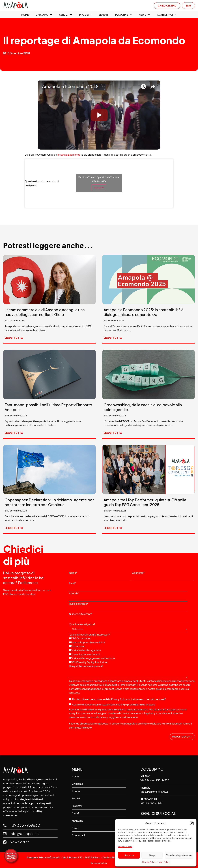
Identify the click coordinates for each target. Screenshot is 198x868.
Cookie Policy (149, 862)
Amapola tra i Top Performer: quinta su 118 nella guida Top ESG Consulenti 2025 (145, 502)
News (144, 15)
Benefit (103, 15)
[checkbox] (131, 650)
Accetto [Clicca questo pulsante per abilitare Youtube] (99, 187)
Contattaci (167, 15)
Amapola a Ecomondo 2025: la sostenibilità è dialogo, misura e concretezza (144, 312)
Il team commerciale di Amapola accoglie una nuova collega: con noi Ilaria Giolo (45, 312)
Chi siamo (44, 15)
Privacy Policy (163, 862)
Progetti (85, 15)
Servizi (66, 15)
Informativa (132, 717)
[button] (192, 823)
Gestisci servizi (125, 847)
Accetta (129, 855)
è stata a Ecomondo (69, 155)
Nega (152, 855)
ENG (188, 5)
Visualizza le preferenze (179, 855)
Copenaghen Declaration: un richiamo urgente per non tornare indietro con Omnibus (49, 502)
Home (25, 15)
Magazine (124, 15)
